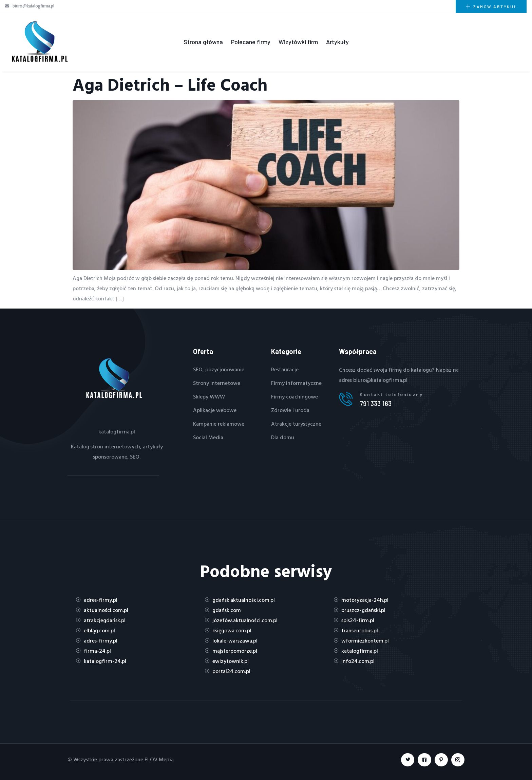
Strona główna (203, 42)
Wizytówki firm (298, 42)
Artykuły (337, 42)
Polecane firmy (251, 42)
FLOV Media (159, 759)
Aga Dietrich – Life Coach (170, 84)
